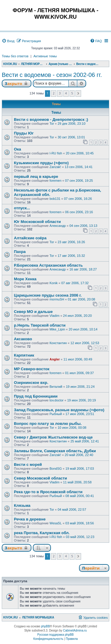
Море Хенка (25, 279)
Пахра (20, 252)
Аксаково (23, 339)
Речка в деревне (30, 519)
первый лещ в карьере (36, 177)
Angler (55, 359)
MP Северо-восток (32, 369)
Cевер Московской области (40, 478)
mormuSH (57, 299)
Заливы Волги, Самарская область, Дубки (55, 451)
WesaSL (55, 523)
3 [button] (60, 93)
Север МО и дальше (33, 312)
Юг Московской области (37, 222)
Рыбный (56, 414)
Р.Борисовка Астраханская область (48, 265)
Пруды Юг (24, 133)
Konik (54, 283)
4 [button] (66, 93)
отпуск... (22, 208)
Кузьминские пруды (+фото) (41, 163)
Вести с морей (28, 465)
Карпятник (24, 355)
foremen (55, 181)
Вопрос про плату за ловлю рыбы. (48, 424)
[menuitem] (8, 41)
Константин (58, 343)
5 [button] (72, 93)
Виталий (56, 387)
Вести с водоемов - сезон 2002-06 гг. (52, 75)
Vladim (54, 316)
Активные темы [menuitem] (45, 56)
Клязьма (22, 505)
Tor (52, 124)
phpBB (46, 626)
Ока (17, 149)
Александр (58, 226)
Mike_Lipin (57, 329)
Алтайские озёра (30, 238)
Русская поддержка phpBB (55, 635)
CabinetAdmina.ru (75, 630)
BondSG (56, 469)
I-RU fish (56, 153)
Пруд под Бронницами (36, 396)
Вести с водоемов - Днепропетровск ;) (51, 120)
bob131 (55, 199)
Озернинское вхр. (31, 383)
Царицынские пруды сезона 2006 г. (48, 295)
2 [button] (54, 93)
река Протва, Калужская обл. (42, 533)
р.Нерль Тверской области (40, 325)
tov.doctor (57, 400)
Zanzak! (55, 167)
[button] (78, 94)
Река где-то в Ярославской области (48, 492)
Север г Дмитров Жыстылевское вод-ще (53, 437)
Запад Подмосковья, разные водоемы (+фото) (59, 410)
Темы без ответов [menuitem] (15, 56)
